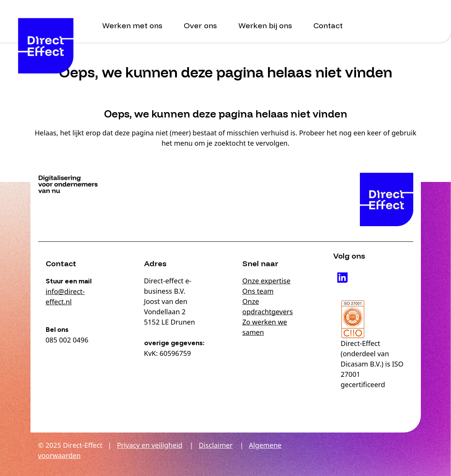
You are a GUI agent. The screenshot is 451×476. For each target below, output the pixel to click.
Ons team (258, 291)
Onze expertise (266, 281)
